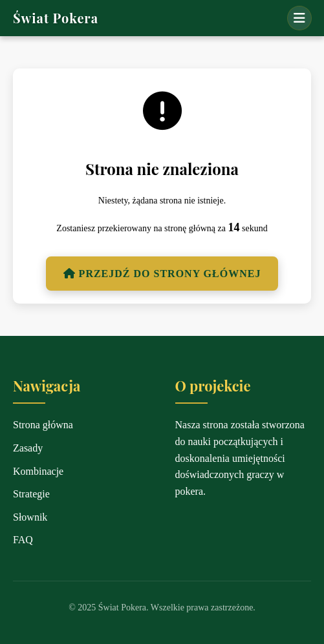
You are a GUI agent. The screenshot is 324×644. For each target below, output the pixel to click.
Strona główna (43, 425)
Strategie (31, 494)
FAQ (23, 540)
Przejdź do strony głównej (162, 274)
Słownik (30, 517)
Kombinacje (38, 471)
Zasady (28, 448)
